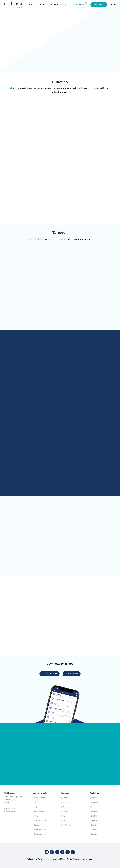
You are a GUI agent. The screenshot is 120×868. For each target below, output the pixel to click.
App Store (71, 674)
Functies (42, 5)
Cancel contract (40, 834)
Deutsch (94, 816)
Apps (64, 5)
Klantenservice (39, 798)
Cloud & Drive (68, 802)
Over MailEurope (40, 820)
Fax (64, 816)
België (93, 825)
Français (94, 802)
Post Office (67, 825)
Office (65, 807)
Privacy (36, 816)
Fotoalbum (66, 811)
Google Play (49, 674)
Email (65, 798)
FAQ (35, 807)
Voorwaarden (39, 811)
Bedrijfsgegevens (40, 830)
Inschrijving (99, 5)
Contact (37, 825)
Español (94, 807)
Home (31, 5)
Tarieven (54, 5)
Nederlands (95, 820)
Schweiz (94, 834)
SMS (64, 820)
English (94, 798)
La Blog (37, 802)
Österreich (95, 830)
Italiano (94, 811)
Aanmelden (78, 5)
